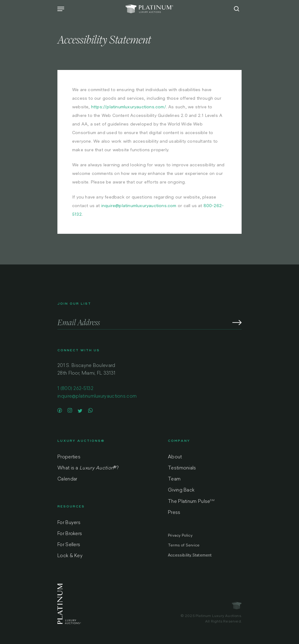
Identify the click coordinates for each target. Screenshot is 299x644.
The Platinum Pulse (191, 502)
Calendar (67, 479)
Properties (69, 457)
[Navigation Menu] (61, 9)
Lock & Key (70, 556)
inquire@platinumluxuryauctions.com (139, 206)
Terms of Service (184, 546)
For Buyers (69, 523)
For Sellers (69, 545)
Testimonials (182, 468)
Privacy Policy (180, 536)
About (175, 457)
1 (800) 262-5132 (75, 389)
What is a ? (88, 468)
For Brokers (70, 534)
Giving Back (181, 490)
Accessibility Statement (190, 555)
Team (174, 479)
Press (174, 513)
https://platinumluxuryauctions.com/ (129, 107)
